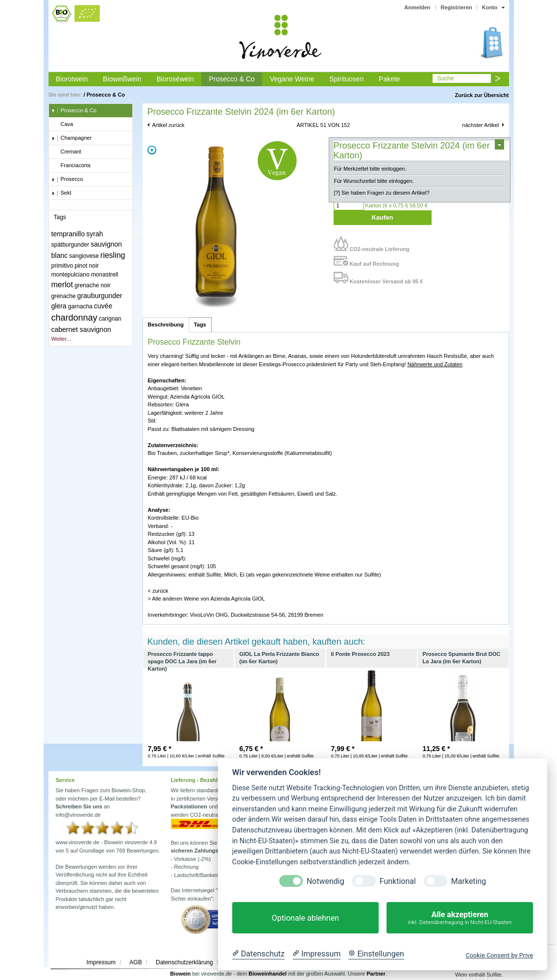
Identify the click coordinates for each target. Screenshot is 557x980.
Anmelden (417, 7)
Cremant (66, 152)
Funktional (398, 881)
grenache (64, 296)
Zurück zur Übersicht (482, 95)
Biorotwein (72, 79)
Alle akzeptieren (460, 918)
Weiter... (61, 339)
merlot (62, 285)
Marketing (469, 881)
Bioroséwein (175, 79)
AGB (135, 962)
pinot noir (86, 266)
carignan (110, 319)
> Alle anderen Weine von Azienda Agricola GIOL (206, 599)
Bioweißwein (122, 79)
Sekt (61, 193)
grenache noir (92, 285)
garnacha (80, 306)
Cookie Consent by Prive (499, 955)
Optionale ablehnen (305, 918)
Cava (62, 125)
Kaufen (382, 217)
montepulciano (71, 275)
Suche (445, 78)
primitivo (62, 266)
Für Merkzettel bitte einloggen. (370, 169)
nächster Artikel (480, 125)
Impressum (101, 962)
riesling (113, 255)
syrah (95, 234)
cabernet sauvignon (81, 329)
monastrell (105, 275)
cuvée (103, 306)
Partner (376, 974)
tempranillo (68, 234)
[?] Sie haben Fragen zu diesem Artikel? (382, 193)
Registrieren (457, 7)
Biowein (180, 974)
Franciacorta (71, 166)
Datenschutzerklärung (184, 962)
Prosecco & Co (231, 79)
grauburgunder (100, 296)
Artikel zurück (169, 125)
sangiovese (84, 256)
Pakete (389, 79)
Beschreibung (166, 325)
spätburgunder (70, 245)
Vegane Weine (292, 79)
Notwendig (326, 881)
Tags (200, 325)
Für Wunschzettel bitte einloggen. (374, 181)
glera (59, 306)
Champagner (72, 138)
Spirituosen (346, 79)
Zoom (152, 150)
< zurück (158, 591)
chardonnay (74, 318)
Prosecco (67, 179)
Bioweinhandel (267, 974)
